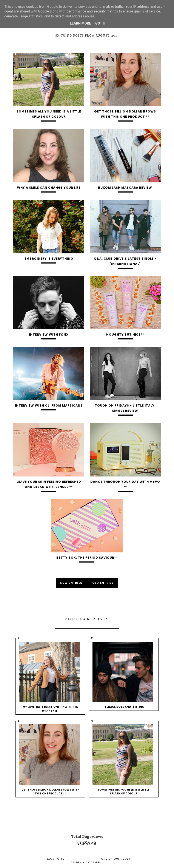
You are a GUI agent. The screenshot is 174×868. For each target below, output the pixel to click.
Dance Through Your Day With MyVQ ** (125, 484)
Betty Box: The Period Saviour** (87, 558)
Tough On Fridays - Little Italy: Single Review (125, 408)
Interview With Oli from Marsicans (49, 405)
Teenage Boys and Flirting (124, 707)
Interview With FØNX (49, 335)
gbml (99, 862)
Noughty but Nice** (125, 335)
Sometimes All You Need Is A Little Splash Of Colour (49, 114)
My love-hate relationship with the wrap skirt (50, 709)
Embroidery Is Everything (49, 259)
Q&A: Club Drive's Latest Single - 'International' (125, 261)
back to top (58, 859)
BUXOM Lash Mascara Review (125, 188)
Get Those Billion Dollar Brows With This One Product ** (125, 114)
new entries (72, 583)
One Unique (111, 859)
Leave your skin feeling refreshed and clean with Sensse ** (49, 484)
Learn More (80, 23)
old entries (103, 583)
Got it (101, 23)
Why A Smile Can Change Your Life (49, 188)
